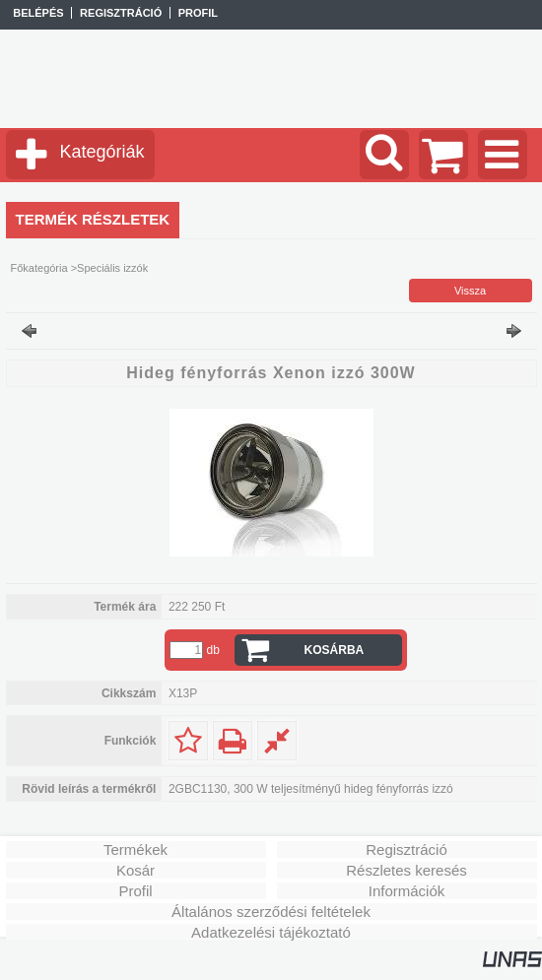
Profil (135, 891)
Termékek (135, 849)
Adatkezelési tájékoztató (271, 932)
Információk (407, 891)
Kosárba (335, 650)
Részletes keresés (406, 870)
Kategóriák (102, 152)
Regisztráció (406, 849)
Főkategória (39, 268)
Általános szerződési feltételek (271, 912)
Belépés (38, 13)
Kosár (135, 870)
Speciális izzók (112, 268)
